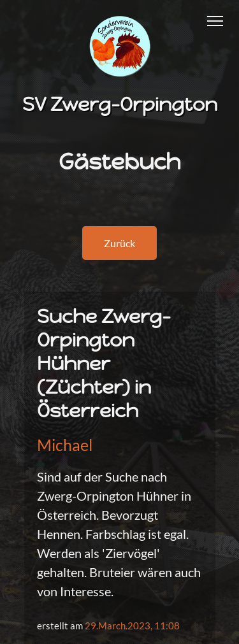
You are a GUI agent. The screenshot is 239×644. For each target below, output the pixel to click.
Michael (65, 445)
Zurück (119, 243)
